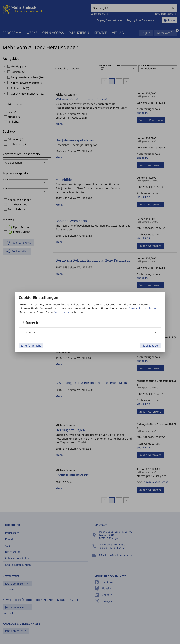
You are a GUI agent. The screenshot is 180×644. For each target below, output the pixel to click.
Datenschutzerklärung (143, 308)
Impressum (62, 312)
